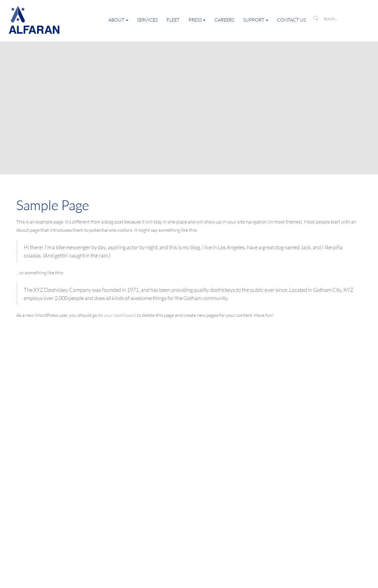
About (118, 20)
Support (256, 20)
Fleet (173, 20)
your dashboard (120, 315)
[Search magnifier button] (316, 18)
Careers (224, 20)
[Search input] (344, 18)
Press (197, 20)
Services (147, 20)
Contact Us (291, 20)
